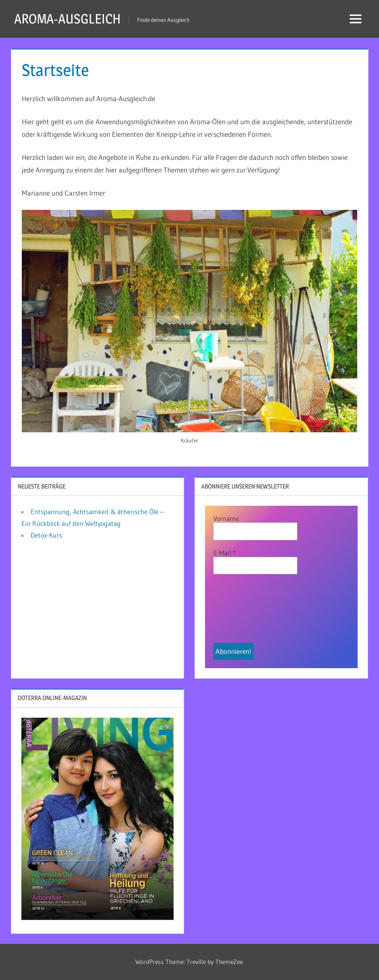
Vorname (226, 518)
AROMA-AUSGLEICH (67, 19)
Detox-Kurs (46, 535)
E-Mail (225, 553)
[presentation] (248, 613)
